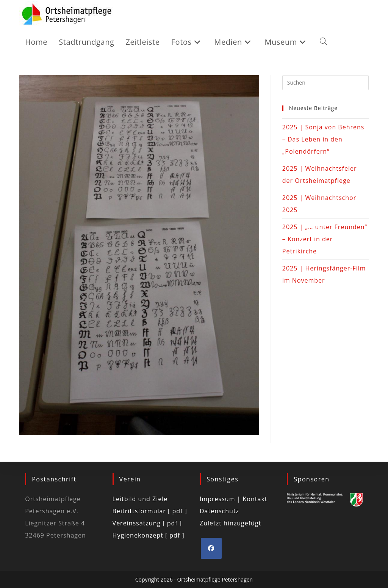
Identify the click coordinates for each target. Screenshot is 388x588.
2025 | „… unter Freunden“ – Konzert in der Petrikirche (325, 239)
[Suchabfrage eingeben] (325, 83)
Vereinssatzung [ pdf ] (147, 523)
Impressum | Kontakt (234, 499)
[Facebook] (211, 548)
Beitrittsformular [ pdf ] (150, 511)
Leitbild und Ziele (140, 499)
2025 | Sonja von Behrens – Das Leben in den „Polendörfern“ (323, 139)
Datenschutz (219, 511)
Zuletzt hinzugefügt (230, 523)
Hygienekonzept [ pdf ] (149, 535)
